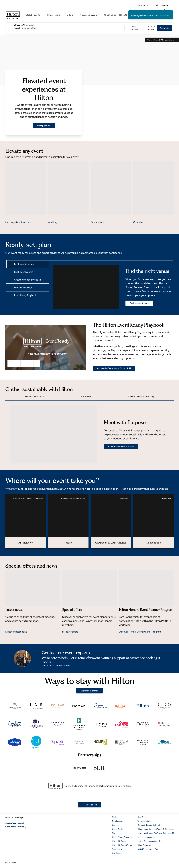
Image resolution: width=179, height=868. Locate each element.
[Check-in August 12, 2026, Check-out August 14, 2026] (141, 28)
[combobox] (65, 26)
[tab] (27, 264)
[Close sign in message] (171, 12)
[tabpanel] (111, 285)
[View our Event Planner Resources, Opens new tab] (114, 368)
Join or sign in (136, 16)
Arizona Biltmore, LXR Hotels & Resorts (162, 40)
